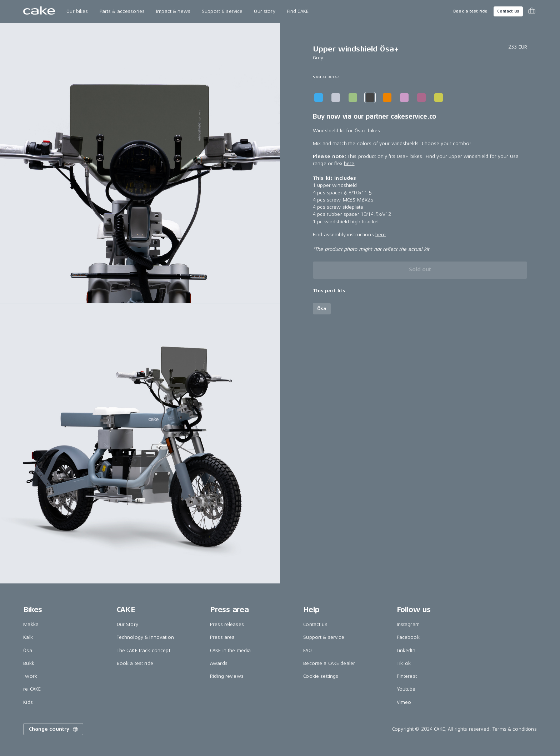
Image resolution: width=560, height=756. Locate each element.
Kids (28, 702)
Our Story (127, 624)
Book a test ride (470, 11)
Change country (54, 729)
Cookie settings (321, 676)
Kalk (28, 637)
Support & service (222, 11)
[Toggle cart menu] (532, 11)
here (349, 163)
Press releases (227, 624)
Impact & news (173, 11)
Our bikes (77, 11)
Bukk (29, 663)
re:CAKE (32, 689)
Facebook (408, 637)
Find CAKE (298, 11)
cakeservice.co (413, 116)
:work (30, 676)
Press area (222, 637)
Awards (219, 663)
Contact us (508, 11)
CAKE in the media (230, 650)
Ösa (27, 650)
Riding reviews (227, 676)
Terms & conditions (515, 729)
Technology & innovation (145, 637)
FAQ (307, 650)
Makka (31, 624)
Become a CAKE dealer (329, 663)
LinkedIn (406, 650)
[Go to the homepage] (39, 11)
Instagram (408, 624)
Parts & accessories (122, 11)
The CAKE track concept (144, 650)
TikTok (404, 663)
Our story (264, 11)
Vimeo (404, 702)
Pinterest (407, 676)
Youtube (406, 689)
